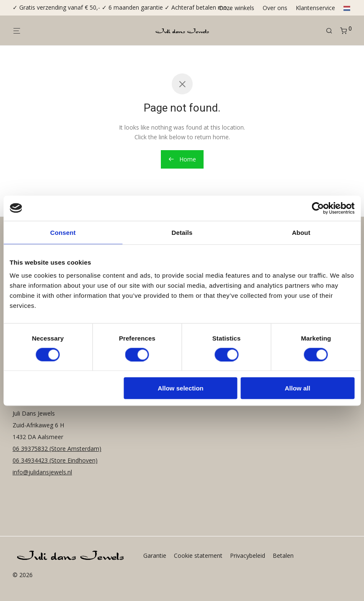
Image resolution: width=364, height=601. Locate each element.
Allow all (298, 388)
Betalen (283, 555)
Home (182, 159)
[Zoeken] (332, 31)
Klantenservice (315, 8)
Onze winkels (236, 8)
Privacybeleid (248, 555)
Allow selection (181, 388)
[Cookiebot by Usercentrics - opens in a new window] (318, 208)
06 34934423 (30, 460)
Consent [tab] (63, 232)
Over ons (275, 8)
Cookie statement (198, 555)
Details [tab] (182, 232)
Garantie (155, 555)
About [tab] (301, 232)
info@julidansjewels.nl (42, 472)
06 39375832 (31, 449)
